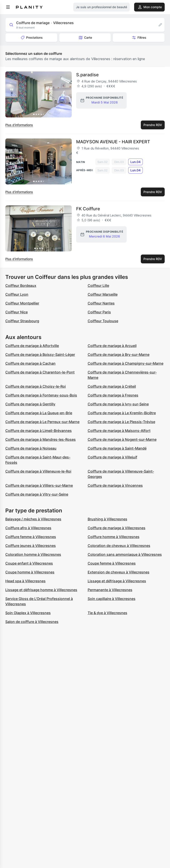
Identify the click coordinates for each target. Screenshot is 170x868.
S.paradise (87, 75)
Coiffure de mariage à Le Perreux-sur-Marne (42, 422)
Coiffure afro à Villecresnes (28, 528)
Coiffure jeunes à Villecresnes (31, 546)
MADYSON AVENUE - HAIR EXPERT (113, 142)
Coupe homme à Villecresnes (30, 572)
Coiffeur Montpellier (22, 303)
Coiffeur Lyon (17, 294)
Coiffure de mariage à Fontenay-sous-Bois (41, 395)
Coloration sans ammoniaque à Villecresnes (125, 554)
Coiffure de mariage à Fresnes (113, 395)
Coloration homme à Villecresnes (33, 554)
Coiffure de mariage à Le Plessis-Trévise (121, 422)
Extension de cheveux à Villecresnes (119, 572)
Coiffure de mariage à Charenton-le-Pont (40, 372)
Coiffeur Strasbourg (22, 321)
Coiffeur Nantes (101, 303)
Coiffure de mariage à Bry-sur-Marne (119, 354)
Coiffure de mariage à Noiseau (31, 448)
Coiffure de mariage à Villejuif (112, 457)
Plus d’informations (19, 125)
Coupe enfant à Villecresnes (29, 563)
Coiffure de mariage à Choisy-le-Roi (36, 386)
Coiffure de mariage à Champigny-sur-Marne (126, 363)
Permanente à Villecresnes (110, 590)
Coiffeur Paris (99, 312)
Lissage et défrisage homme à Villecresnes (41, 590)
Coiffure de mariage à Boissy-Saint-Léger (40, 354)
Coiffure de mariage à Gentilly (30, 404)
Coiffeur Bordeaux (21, 286)
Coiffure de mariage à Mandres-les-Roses (41, 439)
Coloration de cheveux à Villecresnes (119, 546)
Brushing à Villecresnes (107, 519)
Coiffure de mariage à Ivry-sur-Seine (118, 404)
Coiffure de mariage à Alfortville (32, 346)
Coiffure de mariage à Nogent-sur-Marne (122, 439)
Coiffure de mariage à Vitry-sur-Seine (37, 494)
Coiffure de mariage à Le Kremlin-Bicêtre (122, 413)
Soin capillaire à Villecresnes (112, 599)
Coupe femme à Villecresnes (112, 563)
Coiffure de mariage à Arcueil (112, 346)
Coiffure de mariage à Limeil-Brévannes (39, 431)
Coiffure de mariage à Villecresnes (117, 528)
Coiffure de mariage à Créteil (112, 386)
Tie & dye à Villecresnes (107, 613)
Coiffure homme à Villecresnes (114, 537)
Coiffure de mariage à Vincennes (115, 485)
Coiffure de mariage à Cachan (30, 363)
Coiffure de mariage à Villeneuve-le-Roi (38, 471)
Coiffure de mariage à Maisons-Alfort (119, 431)
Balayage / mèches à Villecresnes (33, 519)
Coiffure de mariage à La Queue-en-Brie (39, 413)
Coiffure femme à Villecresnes (31, 537)
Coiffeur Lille (98, 286)
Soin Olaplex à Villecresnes (28, 613)
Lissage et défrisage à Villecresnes (117, 581)
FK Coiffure (88, 209)
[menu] (8, 7)
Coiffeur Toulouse (103, 321)
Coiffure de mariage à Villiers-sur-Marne (39, 485)
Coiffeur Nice (16, 312)
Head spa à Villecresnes (25, 581)
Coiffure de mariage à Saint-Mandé (117, 448)
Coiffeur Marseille (103, 294)
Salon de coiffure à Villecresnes (32, 622)
